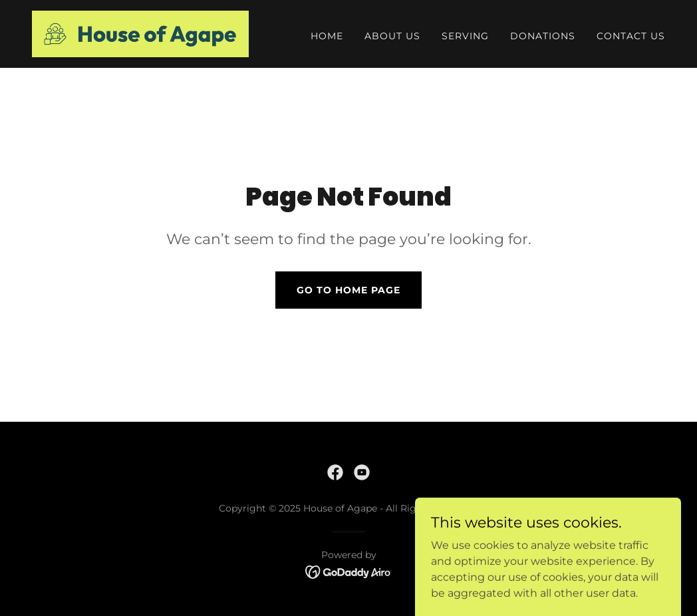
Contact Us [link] (631, 36)
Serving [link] (465, 36)
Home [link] (327, 36)
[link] (140, 33)
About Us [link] (392, 36)
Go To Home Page (348, 290)
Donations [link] (543, 36)
